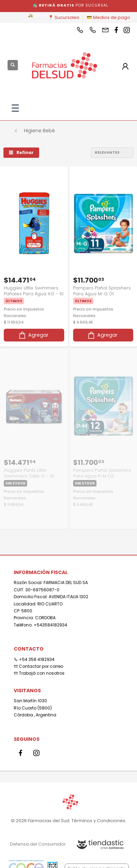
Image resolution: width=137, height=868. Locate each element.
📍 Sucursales (64, 17)
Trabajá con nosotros (39, 673)
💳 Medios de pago (108, 17)
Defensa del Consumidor (38, 844)
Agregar (33, 335)
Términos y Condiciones (98, 821)
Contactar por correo (38, 666)
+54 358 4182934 (34, 659)
